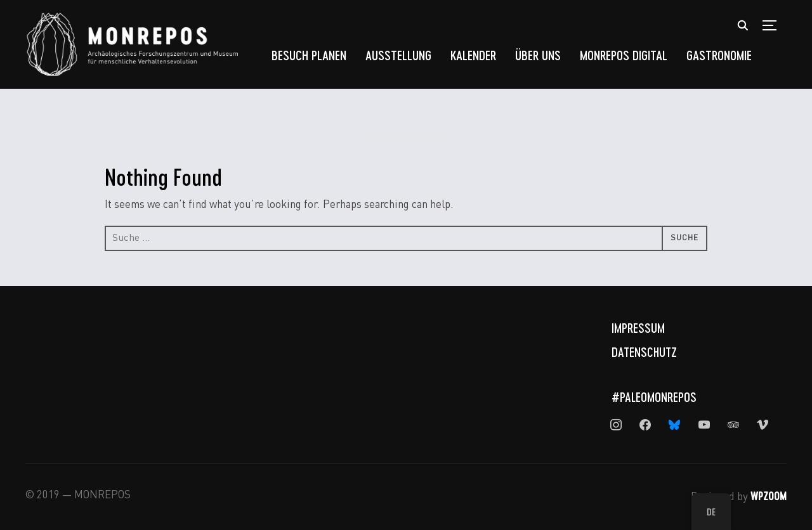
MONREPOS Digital (624, 55)
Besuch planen (309, 55)
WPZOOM (769, 496)
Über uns (538, 55)
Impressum (638, 328)
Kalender (473, 55)
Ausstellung (398, 55)
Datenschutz (644, 352)
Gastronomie (719, 55)
